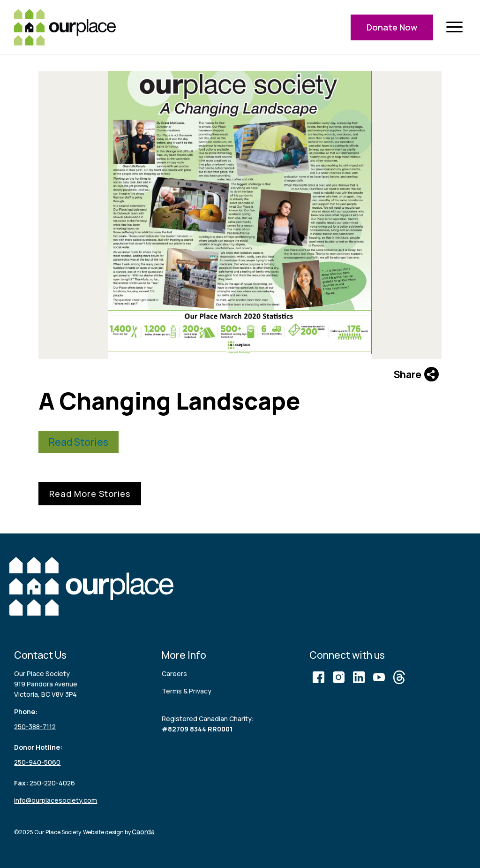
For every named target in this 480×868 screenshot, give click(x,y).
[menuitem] (454, 27)
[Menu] (454, 27)
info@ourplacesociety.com (56, 800)
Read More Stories (90, 494)
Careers (174, 674)
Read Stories (79, 442)
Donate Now (392, 27)
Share (416, 374)
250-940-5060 (37, 762)
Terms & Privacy (187, 691)
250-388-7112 (35, 727)
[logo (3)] (65, 27)
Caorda (143, 832)
